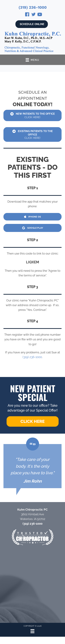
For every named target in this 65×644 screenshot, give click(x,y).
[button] (33, 421)
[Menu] (32, 631)
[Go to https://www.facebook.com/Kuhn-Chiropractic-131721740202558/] (27, 15)
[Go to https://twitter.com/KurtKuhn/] (33, 15)
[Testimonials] (32, 466)
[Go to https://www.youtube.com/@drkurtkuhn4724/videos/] (40, 15)
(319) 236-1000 (33, 7)
